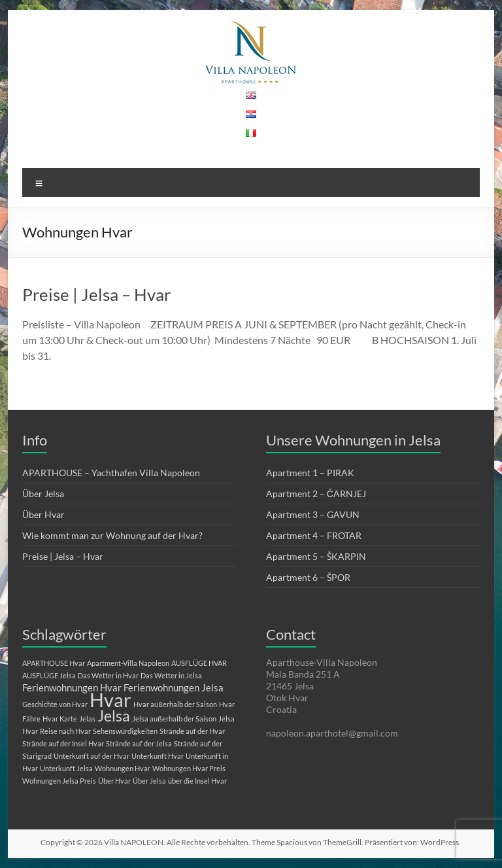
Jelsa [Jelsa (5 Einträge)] (114, 716)
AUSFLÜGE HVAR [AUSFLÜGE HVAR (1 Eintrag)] (199, 663)
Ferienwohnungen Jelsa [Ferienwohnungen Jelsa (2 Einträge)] (174, 687)
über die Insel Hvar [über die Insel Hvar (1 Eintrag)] (197, 781)
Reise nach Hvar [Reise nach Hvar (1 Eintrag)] (65, 731)
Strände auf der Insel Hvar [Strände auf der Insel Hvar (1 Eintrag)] (63, 743)
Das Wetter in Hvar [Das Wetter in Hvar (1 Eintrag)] (108, 675)
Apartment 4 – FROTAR (314, 535)
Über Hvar (43, 514)
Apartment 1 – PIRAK (310, 473)
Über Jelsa (43, 494)
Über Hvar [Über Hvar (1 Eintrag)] (114, 781)
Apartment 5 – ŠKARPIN (316, 556)
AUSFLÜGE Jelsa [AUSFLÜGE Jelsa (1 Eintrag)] (49, 675)
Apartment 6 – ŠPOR (308, 577)
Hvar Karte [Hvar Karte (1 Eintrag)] (60, 719)
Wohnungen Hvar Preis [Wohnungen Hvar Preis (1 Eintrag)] (189, 768)
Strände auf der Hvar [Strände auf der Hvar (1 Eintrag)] (192, 731)
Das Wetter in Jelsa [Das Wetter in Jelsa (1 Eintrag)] (171, 675)
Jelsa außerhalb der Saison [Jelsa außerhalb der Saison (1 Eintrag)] (174, 719)
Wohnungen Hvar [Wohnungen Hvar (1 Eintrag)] (123, 768)
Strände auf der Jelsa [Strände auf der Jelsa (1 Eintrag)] (139, 743)
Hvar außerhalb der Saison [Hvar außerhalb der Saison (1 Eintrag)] (175, 704)
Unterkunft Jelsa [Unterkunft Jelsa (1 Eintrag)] (66, 768)
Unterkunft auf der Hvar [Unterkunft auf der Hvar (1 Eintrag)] (92, 756)
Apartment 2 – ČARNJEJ (316, 494)
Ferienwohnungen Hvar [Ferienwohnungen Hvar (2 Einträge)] (72, 687)
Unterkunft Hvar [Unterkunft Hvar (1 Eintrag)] (158, 756)
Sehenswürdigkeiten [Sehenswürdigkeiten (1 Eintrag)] (125, 731)
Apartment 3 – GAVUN (313, 514)
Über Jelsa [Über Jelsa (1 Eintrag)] (149, 781)
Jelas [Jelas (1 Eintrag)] (87, 719)
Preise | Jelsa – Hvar (96, 294)
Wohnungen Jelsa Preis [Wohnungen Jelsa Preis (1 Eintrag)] (59, 781)
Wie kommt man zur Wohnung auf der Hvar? (112, 535)
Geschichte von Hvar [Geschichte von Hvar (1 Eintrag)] (55, 704)
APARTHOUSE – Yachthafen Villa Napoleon (111, 473)
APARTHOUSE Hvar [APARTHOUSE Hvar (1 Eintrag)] (54, 663)
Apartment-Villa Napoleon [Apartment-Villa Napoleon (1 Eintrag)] (128, 663)
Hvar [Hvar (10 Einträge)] (110, 700)
